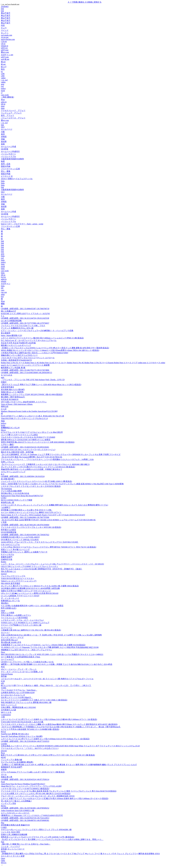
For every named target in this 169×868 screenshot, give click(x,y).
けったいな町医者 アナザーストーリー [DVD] (20, 596)
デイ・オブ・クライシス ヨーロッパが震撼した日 (22, 672)
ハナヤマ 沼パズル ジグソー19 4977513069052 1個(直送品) (25, 789)
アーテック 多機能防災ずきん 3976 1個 (17, 328)
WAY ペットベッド (9, 705)
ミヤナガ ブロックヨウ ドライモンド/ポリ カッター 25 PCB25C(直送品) (31, 486)
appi (3, 377)
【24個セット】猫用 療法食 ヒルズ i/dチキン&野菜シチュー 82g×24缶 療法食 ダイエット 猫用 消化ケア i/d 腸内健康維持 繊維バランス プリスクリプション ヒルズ (69, 765)
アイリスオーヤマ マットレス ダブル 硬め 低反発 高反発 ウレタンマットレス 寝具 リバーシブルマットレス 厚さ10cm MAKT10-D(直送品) (59, 791)
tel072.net (5, 50)
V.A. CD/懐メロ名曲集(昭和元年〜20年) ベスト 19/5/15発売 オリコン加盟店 (32, 606)
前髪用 (4, 770)
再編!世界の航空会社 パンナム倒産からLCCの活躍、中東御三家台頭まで (32, 469)
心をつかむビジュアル (10, 545)
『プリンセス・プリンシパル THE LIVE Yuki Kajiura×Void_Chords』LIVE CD (33, 380)
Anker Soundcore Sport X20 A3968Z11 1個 (18, 810)
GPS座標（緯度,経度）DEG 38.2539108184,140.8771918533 (25, 741)
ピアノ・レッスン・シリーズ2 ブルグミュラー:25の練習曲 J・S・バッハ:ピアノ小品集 (37, 331)
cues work (5, 95)
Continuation (6, 715)
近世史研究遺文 (8, 387)
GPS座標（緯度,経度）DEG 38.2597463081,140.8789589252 (25, 808)
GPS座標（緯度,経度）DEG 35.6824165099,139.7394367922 (25, 535)
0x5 (2, 296)
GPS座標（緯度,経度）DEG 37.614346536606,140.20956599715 (26, 373)
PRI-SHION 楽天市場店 (11, 583)
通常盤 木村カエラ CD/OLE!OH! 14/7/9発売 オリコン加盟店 (26, 440)
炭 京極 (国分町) (8, 479)
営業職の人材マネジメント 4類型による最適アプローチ (24, 552)
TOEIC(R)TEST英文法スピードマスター (18, 578)
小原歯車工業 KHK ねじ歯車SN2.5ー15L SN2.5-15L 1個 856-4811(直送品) (31, 630)
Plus (3, 823)
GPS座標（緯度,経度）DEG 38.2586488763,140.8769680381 (25, 820)
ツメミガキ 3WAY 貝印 (10, 832)
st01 (3, 683)
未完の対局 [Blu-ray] (9, 640)
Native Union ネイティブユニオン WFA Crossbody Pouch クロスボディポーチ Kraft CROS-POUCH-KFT (43, 515)
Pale (3, 842)
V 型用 (4, 522)
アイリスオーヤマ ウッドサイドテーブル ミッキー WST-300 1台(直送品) (31, 527)
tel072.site (5, 57)
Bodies (4, 562)
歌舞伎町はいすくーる (10, 601)
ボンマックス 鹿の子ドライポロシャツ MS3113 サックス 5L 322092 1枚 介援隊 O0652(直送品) (40, 586)
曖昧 (3, 304)
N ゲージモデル (8, 554)
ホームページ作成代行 (10, 151)
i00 (2, 288)
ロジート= (5, 632)
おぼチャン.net (7, 55)
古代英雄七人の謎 (8, 710)
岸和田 (4, 137)
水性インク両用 (8, 613)
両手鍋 (4, 676)
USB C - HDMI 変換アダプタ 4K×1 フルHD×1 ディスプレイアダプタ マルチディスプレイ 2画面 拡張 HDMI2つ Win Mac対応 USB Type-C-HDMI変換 (62, 484)
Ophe (3, 861)
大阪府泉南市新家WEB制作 (12, 159)
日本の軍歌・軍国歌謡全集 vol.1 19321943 (18, 707)
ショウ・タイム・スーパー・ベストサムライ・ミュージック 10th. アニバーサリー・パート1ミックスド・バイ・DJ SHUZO (52, 564)
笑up (3, 100)
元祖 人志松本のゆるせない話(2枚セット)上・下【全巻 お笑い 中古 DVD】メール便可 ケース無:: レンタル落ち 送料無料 (51, 635)
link (2, 9)
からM (4, 409)
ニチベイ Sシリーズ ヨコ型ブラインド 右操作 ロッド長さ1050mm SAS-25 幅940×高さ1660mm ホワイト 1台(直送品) (49, 719)
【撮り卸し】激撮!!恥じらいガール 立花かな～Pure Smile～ (26, 844)
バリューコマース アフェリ (13, 118)
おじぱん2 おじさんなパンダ (13, 695)
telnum (4, 281)
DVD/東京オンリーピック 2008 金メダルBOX (20, 540)
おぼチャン (6, 284)
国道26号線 (6, 166)
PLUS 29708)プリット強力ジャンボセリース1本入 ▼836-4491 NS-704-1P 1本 (33, 416)
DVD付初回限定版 (9, 532)
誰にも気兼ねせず (8, 311)
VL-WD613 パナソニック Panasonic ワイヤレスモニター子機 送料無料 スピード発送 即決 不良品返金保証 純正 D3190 (50, 647)
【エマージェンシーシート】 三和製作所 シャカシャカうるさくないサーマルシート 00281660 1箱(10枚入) (45, 464)
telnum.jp (5, 46)
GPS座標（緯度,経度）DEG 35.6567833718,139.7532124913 (25, 818)
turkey (3, 88)
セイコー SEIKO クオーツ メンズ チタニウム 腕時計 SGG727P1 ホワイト (31, 512)
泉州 (3, 134)
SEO (3, 127)
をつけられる (7, 375)
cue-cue (4, 292)
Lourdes (4, 744)
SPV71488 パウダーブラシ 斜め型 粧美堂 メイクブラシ (24, 402)
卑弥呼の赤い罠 (8, 503)
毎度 (3, 161)
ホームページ (7, 129)
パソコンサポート (8, 154)
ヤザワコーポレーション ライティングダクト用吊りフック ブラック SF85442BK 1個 (36, 830)
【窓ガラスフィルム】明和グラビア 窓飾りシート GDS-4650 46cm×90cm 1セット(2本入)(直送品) (41, 385)
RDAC (4, 806)
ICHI (3, 681)
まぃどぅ (5, 33)
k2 (2, 72)
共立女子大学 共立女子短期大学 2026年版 (18, 343)
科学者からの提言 (8, 530)
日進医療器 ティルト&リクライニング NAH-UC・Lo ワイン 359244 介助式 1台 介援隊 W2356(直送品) (43, 645)
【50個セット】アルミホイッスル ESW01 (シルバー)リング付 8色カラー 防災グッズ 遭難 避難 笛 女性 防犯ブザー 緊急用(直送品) (55, 348)
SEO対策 (5, 149)
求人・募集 (6, 171)
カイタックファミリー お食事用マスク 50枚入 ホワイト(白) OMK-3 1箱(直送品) (34, 700)
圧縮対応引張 (7, 559)
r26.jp (3, 44)
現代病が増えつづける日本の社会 (15, 493)
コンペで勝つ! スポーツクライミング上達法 (19, 435)
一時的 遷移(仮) (7, 97)
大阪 (3, 132)
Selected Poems (7, 674)
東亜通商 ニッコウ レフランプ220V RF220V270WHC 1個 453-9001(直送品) (32, 394)
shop (3, 106)
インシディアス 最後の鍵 (12, 760)
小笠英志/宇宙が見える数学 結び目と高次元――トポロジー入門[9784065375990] (35, 353)
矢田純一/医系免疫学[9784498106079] (16, 360)
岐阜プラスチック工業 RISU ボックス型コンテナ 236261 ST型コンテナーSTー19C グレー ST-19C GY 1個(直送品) (48, 755)
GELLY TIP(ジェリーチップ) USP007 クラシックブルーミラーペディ (30, 566)
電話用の (5, 603)
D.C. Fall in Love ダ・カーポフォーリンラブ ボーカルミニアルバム (29, 340)
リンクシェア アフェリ (11, 113)
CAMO (4, 827)
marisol (4, 574)
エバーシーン (7, 628)
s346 (3, 74)
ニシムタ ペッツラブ (10, 847)
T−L (3, 316)
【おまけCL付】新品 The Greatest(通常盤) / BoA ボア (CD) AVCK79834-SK (32, 457)
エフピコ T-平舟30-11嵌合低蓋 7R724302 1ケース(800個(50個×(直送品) (30, 729)
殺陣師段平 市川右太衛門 (12, 767)
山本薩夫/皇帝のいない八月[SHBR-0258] (18, 693)
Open (3, 858)
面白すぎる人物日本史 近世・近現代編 (17, 452)
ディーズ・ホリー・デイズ (12, 637)
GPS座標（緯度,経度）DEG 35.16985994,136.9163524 (23, 476)
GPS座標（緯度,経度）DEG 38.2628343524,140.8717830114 (25, 779)
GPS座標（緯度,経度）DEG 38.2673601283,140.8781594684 (25, 525)
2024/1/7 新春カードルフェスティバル (17, 179)
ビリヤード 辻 (7, 176)
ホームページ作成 (8, 147)
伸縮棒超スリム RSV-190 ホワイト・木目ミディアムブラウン (27, 650)
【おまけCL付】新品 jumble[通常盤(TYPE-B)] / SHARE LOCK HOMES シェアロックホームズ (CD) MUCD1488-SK (48, 520)
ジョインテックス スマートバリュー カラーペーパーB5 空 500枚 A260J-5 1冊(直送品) (36, 481)
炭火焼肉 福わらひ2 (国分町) (13, 389)
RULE (3, 732)
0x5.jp (3, 277)
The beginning (6, 489)
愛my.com (5, 52)
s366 (3, 76)
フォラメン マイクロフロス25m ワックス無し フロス (23, 326)
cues (3, 290)
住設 (3, 25)
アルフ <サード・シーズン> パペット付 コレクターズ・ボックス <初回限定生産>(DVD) (38, 796)
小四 (3, 717)
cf (2, 93)
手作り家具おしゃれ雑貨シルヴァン (16, 615)
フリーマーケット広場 (10, 169)
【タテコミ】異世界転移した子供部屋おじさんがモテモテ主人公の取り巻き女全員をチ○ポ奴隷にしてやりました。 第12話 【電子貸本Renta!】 (61, 727)
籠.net (3, 62)
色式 (3, 667)
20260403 (5, 7)
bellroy (4, 423)
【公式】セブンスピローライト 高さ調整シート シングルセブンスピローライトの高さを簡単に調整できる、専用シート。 (52, 839)
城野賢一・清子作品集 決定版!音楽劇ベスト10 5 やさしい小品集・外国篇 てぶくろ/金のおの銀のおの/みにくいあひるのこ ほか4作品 (57, 664)
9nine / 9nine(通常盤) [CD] (11, 335)
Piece (3, 652)
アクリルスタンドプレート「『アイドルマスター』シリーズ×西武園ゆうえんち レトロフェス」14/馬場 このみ (47, 459)
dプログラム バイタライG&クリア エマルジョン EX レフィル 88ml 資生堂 (32, 432)
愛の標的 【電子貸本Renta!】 (13, 397)
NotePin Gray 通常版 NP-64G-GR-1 (15, 734)
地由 (3, 421)
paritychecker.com (8, 39)
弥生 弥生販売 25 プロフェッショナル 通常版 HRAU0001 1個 (26, 702)
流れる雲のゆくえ (8, 571)
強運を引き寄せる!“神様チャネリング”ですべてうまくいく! (26, 591)
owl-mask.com (7, 35)
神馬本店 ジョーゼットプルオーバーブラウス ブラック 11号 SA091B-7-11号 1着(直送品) (38, 837)
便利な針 (5, 406)
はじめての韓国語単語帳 (11, 321)
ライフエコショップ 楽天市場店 (14, 618)
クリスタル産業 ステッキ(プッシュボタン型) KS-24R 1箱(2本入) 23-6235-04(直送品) (36, 794)
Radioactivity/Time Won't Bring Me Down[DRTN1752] (22, 496)
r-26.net (4, 41)
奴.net (3, 64)
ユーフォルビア (8, 659)
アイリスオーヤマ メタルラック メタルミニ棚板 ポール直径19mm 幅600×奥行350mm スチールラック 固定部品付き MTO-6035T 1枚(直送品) (59, 724)
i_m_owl (4, 80)
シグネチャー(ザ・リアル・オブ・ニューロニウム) (22, 620)
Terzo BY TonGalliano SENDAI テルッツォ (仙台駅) (22, 736)
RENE (3, 757)
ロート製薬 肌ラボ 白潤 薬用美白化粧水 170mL (21, 657)
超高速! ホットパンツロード (13, 849)
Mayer (3, 430)
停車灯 (4, 382)
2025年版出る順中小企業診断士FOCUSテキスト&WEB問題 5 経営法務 (30, 588)
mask (3, 91)
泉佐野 (4, 142)
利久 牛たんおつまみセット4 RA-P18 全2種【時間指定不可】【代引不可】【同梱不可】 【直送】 (42, 569)
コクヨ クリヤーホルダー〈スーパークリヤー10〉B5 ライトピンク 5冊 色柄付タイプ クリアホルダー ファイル (47, 679)
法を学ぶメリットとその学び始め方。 (17, 697)
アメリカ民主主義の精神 (11, 491)
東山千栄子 (6, 13)
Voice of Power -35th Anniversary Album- (17, 404)
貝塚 (3, 139)
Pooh (3, 782)
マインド (5, 30)
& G (3, 474)
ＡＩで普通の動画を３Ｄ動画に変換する (85, 2)
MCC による (6, 712)
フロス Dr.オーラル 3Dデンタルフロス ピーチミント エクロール (28, 358)
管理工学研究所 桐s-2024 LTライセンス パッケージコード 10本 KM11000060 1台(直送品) (38, 442)
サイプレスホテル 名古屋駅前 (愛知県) (17, 762)
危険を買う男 (7, 777)
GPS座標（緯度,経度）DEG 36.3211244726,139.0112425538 (25, 318)
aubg (3, 294)
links (3, 181)
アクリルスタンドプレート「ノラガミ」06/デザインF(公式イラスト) (30, 748)
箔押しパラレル (8, 462)
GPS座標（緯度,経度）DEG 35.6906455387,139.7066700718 (25, 309)
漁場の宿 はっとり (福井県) (12, 392)
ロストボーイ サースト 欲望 (13, 856)
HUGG (4, 863)
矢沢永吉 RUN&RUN (10, 399)
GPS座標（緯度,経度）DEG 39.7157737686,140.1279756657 (25, 323)
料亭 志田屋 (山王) (9, 608)
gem (3, 84)
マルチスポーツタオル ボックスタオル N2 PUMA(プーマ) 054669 (28, 437)
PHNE (3, 851)
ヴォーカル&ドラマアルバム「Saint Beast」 (19, 690)
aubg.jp (4, 102)
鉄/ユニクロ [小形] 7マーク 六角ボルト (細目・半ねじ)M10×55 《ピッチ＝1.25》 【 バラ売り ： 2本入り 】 (46, 685)
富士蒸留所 (6, 333)
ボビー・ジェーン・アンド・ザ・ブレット (19, 669)
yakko (3, 78)
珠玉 (3, 69)
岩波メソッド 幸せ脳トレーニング (15, 549)
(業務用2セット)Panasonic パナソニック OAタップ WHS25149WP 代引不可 (32, 815)
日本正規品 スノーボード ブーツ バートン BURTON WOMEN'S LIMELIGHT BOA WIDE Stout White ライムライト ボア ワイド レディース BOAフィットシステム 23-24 (70, 746)
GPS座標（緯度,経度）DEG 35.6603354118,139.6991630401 (25, 447)
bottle (3, 425)
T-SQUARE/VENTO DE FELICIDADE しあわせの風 (22, 722)
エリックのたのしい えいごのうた (15, 813)
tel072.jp (4, 48)
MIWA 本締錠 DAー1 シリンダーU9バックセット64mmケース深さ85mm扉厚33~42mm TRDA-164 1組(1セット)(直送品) (50, 350)
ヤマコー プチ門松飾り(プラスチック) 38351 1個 (21, 625)
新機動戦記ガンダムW (10, 428)
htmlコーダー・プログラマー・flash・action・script (22, 224)
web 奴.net (5, 59)
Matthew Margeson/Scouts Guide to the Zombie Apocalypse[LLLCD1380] (29, 411)
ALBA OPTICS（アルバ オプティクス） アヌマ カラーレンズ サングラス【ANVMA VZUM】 (40, 542)
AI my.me (5, 37)
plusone (4, 751)
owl (2, 86)
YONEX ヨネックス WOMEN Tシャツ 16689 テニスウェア (25, 623)
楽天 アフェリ (8, 115)
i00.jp (3, 104)
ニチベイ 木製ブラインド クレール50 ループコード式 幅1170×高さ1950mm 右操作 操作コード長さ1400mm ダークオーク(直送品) (55, 798)
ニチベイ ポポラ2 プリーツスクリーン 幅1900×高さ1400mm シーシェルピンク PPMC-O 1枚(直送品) (42, 338)
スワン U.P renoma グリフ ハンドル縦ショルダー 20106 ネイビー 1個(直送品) (33, 772)
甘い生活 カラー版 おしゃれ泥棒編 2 (16, 801)
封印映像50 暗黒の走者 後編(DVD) (15, 825)
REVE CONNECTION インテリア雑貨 (17, 500)
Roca (3, 753)
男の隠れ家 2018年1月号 (11, 642)
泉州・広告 (6, 164)
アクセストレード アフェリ (13, 110)
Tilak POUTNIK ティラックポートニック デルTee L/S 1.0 (24, 418)
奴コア (4, 67)
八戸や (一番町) (7, 445)
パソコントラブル (8, 156)
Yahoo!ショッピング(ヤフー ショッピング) (19, 581)
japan (3, 610)
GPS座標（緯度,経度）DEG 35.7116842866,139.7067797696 (25, 517)
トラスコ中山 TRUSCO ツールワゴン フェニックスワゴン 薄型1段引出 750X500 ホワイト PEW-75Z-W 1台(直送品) (49, 547)
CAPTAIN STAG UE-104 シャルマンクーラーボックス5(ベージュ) (28, 450)
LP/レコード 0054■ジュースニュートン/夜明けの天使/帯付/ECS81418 (30, 593)
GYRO (4, 498)
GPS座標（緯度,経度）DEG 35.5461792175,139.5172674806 (25, 370)
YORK (4, 688)
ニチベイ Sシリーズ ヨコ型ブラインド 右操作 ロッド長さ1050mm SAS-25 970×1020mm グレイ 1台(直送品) (45, 739)
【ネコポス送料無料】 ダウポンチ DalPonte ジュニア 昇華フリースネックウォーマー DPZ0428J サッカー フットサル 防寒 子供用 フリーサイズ (61, 454)
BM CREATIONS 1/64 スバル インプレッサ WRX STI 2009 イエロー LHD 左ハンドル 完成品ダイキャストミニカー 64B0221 (52, 654)
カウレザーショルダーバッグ (13, 472)
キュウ (4, 28)
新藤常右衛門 (7, 557)
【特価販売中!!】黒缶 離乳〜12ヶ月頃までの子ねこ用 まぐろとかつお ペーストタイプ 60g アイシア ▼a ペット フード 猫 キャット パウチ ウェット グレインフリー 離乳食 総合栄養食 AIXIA (80, 854)
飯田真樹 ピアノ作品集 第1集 (13, 368)
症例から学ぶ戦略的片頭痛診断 (14, 835)
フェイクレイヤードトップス (13, 576)
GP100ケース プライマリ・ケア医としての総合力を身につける (27, 662)
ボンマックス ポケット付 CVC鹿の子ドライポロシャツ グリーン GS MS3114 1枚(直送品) (38, 467)
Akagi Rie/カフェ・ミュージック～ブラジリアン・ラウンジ (31, 786)
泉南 (3, 144)
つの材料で (6, 507)
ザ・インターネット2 (10, 598)
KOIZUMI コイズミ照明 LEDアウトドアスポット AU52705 (25, 314)
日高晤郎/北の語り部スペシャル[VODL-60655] (20, 537)
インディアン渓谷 (8, 803)
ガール (4, 774)
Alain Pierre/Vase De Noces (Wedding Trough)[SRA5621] (23, 784)
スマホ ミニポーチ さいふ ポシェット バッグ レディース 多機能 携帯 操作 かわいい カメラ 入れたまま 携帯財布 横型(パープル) (55, 505)
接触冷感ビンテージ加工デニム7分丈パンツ (19, 355)
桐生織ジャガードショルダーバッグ (16, 345)
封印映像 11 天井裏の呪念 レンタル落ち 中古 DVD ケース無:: (27, 510)
